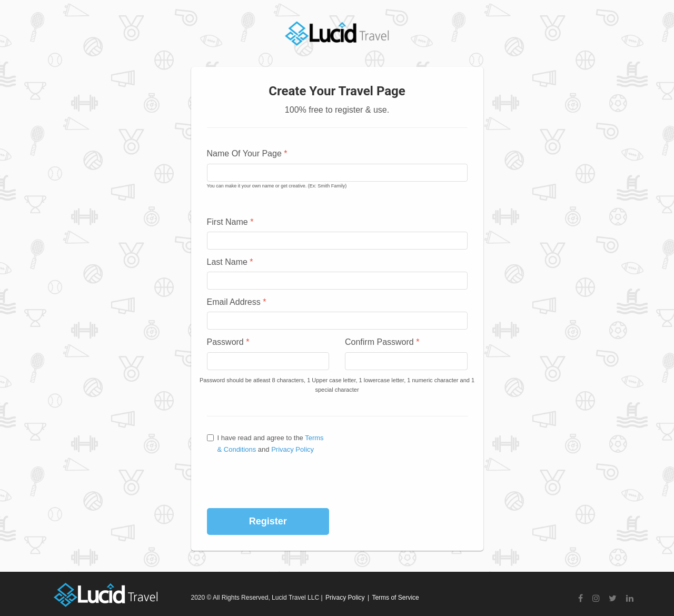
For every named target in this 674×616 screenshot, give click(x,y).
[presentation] (279, 481)
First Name (230, 222)
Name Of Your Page (247, 153)
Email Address (237, 302)
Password (228, 342)
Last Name (230, 262)
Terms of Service (395, 598)
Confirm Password (382, 342)
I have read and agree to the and (265, 444)
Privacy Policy (293, 449)
